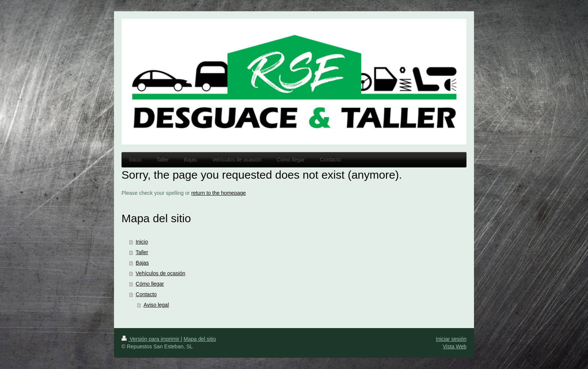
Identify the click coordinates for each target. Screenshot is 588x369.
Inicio (142, 242)
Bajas (142, 263)
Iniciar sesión (451, 339)
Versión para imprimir (151, 339)
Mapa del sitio (200, 339)
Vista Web (455, 346)
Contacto (146, 294)
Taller (142, 252)
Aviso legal (156, 305)
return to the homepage (219, 193)
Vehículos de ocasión (160, 273)
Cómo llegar (150, 284)
